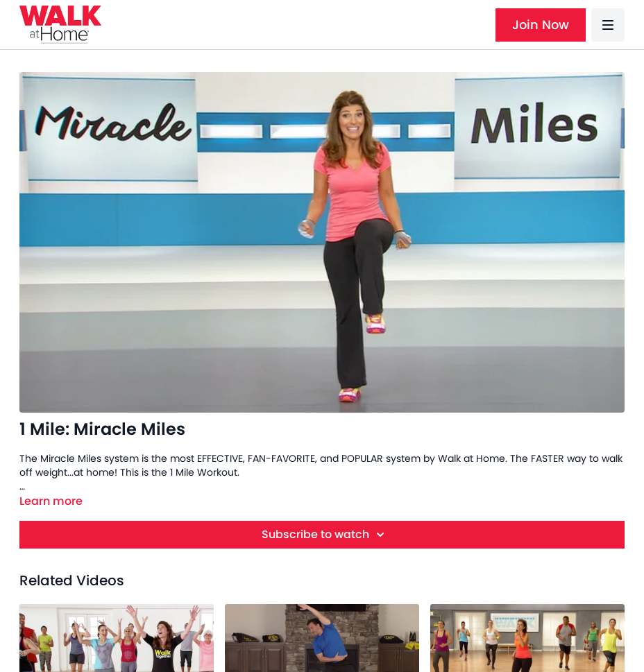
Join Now (541, 25)
